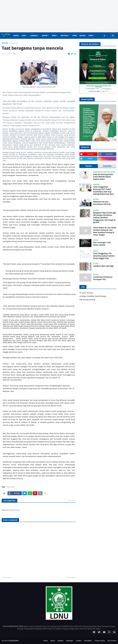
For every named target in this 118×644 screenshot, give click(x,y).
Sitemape (70, 641)
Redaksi (60, 641)
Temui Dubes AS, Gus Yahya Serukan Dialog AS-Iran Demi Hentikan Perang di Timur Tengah (105, 231)
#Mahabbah (14, 43)
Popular (89, 166)
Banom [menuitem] (45, 36)
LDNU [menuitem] (24, 36)
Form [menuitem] (91, 36)
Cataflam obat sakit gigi (103, 266)
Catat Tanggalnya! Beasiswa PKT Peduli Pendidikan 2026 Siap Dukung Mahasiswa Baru (103, 190)
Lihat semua (72, 501)
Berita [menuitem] (16, 36)
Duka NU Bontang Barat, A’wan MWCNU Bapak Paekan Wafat (103, 177)
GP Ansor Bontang (86, 293)
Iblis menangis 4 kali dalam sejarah (102, 244)
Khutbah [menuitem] (64, 36)
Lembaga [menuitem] (34, 36)
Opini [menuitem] (74, 36)
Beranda (5, 43)
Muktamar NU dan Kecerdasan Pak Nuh (102, 203)
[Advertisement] (59, 16)
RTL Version (112, 641)
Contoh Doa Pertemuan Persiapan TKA (103, 278)
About (53, 641)
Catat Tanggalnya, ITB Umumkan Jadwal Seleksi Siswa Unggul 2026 (104, 256)
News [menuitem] (54, 36)
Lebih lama (71, 577)
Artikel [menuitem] (83, 36)
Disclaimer (88, 641)
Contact (79, 641)
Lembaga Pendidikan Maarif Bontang (93, 296)
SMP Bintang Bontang (87, 300)
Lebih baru (7, 577)
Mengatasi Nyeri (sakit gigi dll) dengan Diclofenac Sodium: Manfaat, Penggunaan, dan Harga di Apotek (105, 218)
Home (46, 641)
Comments (107, 166)
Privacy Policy (100, 641)
